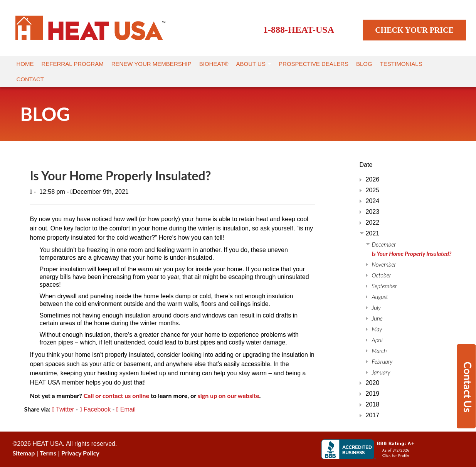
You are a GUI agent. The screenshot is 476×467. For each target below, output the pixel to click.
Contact (30, 79)
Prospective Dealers (314, 64)
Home (25, 64)
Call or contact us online (116, 396)
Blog (364, 64)
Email (126, 409)
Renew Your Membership (151, 64)
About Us (254, 64)
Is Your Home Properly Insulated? (412, 254)
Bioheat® (214, 64)
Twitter (63, 409)
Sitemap (24, 453)
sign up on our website (229, 396)
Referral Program (73, 64)
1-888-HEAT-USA (299, 30)
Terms (48, 453)
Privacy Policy (80, 453)
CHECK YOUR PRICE (414, 30)
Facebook (95, 409)
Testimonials (401, 64)
